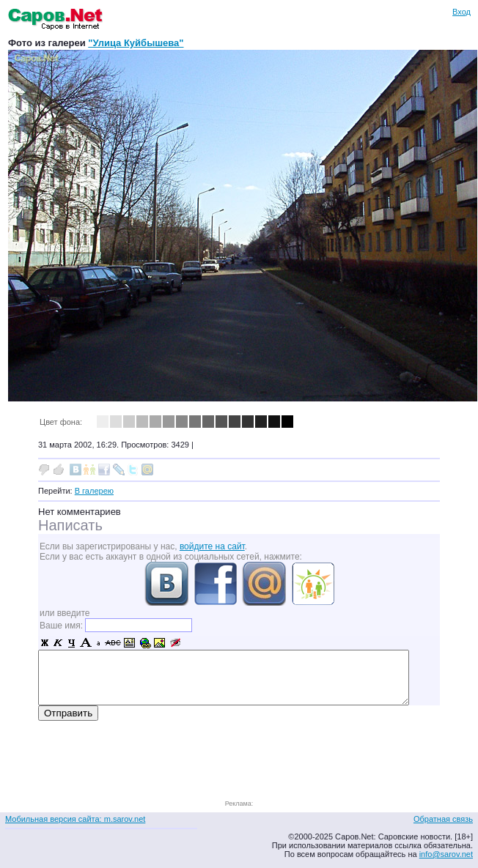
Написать (70, 525)
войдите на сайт (212, 546)
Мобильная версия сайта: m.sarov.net (75, 819)
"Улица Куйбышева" (136, 43)
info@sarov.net (446, 854)
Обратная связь (443, 819)
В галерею (94, 491)
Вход (462, 12)
